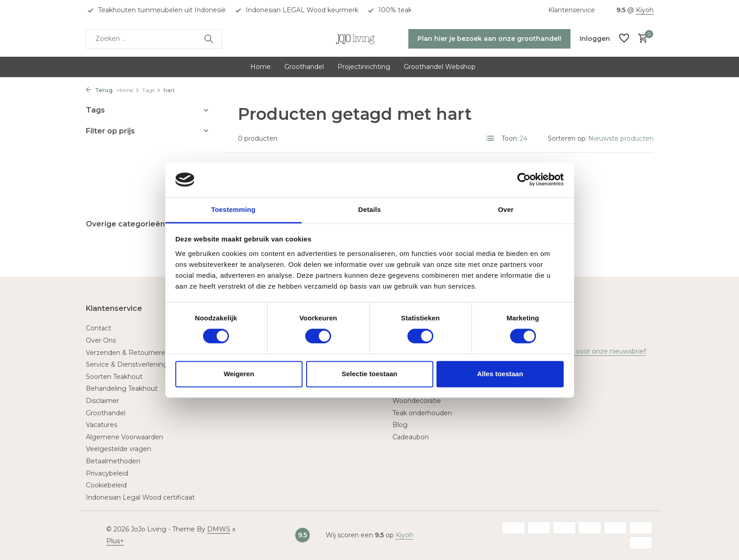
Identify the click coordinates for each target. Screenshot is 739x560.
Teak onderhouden (422, 413)
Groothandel (304, 67)
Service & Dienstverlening (127, 364)
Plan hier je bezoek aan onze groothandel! (489, 39)
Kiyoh (645, 10)
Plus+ (115, 541)
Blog (400, 425)
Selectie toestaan (369, 374)
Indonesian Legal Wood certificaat (140, 497)
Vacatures (102, 425)
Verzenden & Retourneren (128, 353)
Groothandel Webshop (440, 67)
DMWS (219, 529)
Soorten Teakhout (114, 377)
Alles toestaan (500, 374)
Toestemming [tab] (233, 209)
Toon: (510, 138)
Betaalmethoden (113, 461)
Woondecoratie (417, 401)
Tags (151, 90)
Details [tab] (370, 209)
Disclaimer (102, 401)
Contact (99, 328)
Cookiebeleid (106, 485)
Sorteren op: (567, 138)
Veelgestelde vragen (119, 449)
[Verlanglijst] (624, 39)
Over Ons (101, 340)
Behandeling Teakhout (122, 388)
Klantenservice (572, 10)
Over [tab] (506, 209)
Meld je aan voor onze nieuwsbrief (592, 351)
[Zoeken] (154, 39)
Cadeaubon (411, 437)
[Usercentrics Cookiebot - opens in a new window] (524, 180)
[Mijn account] (595, 39)
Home (260, 67)
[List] (491, 138)
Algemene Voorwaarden (124, 437)
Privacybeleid (107, 473)
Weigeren (239, 374)
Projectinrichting (364, 67)
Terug (99, 90)
